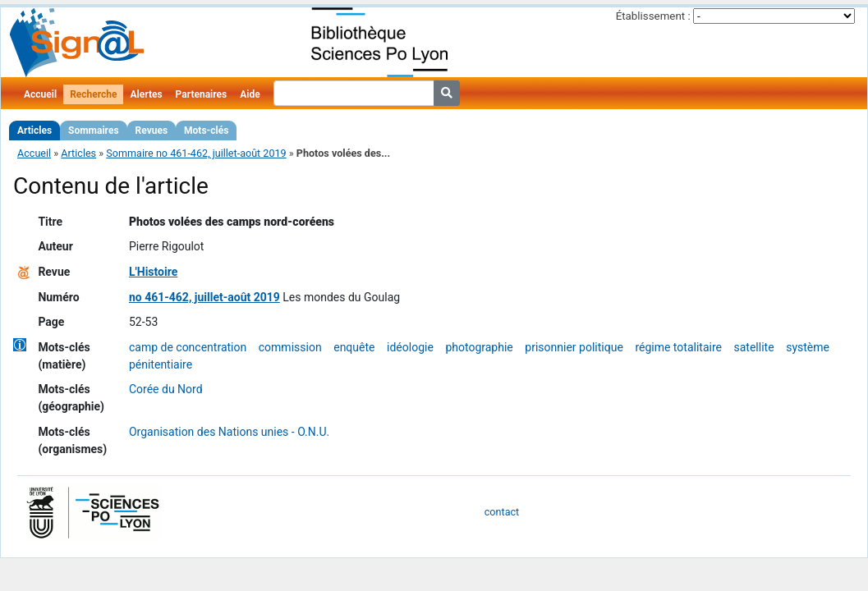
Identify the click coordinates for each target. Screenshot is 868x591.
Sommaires (93, 131)
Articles (34, 131)
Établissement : (653, 16)
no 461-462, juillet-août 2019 (204, 297)
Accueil (40, 94)
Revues (152, 131)
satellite (754, 347)
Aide (250, 94)
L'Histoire (153, 272)
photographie (479, 347)
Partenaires (202, 94)
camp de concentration (188, 347)
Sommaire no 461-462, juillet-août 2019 (196, 153)
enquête (354, 347)
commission (290, 347)
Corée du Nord (166, 389)
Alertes (146, 94)
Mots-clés (206, 131)
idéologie (410, 347)
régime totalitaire (678, 347)
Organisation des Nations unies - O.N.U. (229, 432)
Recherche (93, 94)
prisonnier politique (574, 347)
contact (502, 512)
